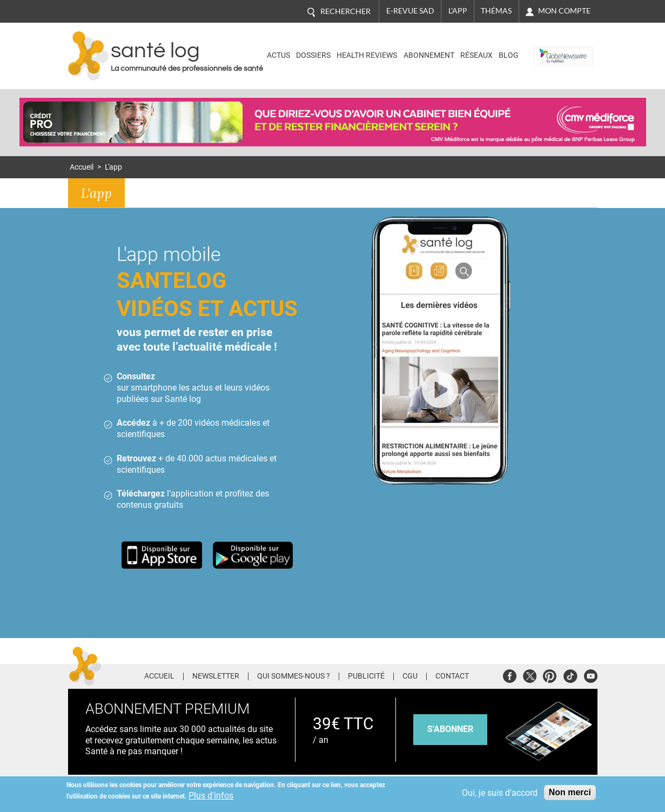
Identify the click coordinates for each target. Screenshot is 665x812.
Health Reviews (367, 55)
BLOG (509, 55)
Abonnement (429, 55)
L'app (458, 11)
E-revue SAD (410, 11)
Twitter (530, 675)
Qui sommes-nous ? (294, 676)
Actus (278, 55)
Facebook (510, 675)
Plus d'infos (211, 796)
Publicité (366, 676)
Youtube (591, 675)
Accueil (82, 167)
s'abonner (450, 729)
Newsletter (216, 676)
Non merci (570, 792)
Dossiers (313, 55)
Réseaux (476, 55)
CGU (410, 676)
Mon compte (564, 11)
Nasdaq (551, 48)
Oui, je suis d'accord (500, 793)
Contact (452, 676)
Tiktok (570, 675)
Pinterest (550, 675)
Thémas (496, 11)
